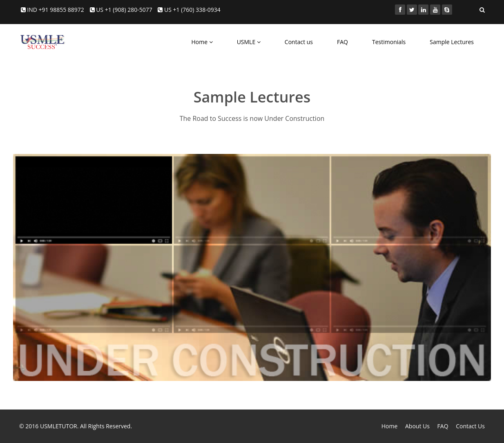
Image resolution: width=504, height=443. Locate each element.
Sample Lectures (452, 42)
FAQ (342, 42)
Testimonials (389, 42)
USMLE (249, 42)
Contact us (299, 42)
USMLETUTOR (59, 426)
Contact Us (470, 426)
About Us (417, 426)
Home (202, 42)
